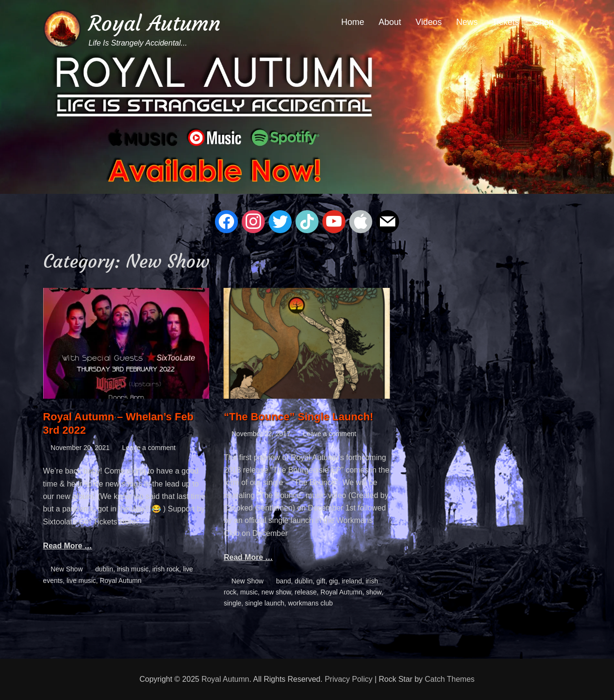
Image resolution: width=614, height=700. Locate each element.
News (467, 22)
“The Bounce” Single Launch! (298, 417)
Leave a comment (149, 448)
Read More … (68, 546)
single (232, 603)
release (306, 592)
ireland (352, 581)
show (374, 592)
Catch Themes (450, 679)
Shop (543, 22)
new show (276, 592)
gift (321, 581)
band (283, 581)
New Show (67, 569)
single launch (265, 603)
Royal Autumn (154, 23)
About (390, 22)
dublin (104, 569)
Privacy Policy (349, 679)
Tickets (506, 22)
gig (334, 581)
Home (353, 22)
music (249, 592)
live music (81, 581)
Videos (429, 22)
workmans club (310, 603)
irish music (133, 569)
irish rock (166, 569)
